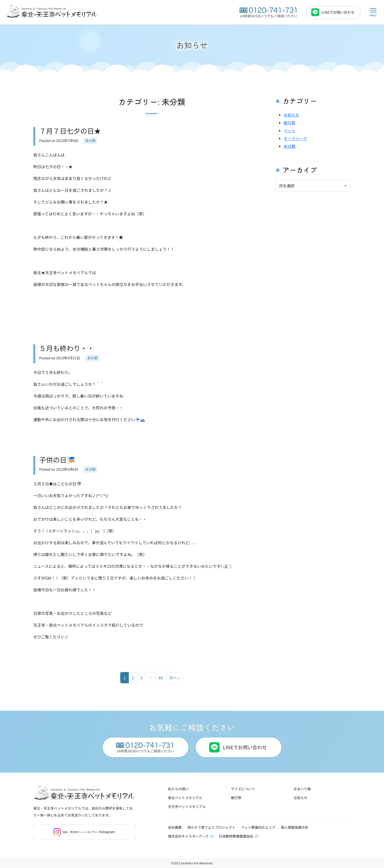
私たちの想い (178, 789)
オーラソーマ (295, 138)
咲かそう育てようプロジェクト (211, 827)
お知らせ (192, 45)
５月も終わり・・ (67, 348)
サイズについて (243, 789)
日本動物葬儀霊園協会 (236, 836)
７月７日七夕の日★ (70, 131)
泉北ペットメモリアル (185, 798)
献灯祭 (289, 123)
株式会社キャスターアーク (188, 836)
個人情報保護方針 (295, 827)
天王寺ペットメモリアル (187, 806)
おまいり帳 (302, 789)
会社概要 (175, 827)
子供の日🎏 (57, 460)
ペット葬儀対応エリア (258, 827)
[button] (373, 12)
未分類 (90, 141)
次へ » (174, 678)
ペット (289, 130)
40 (161, 678)
